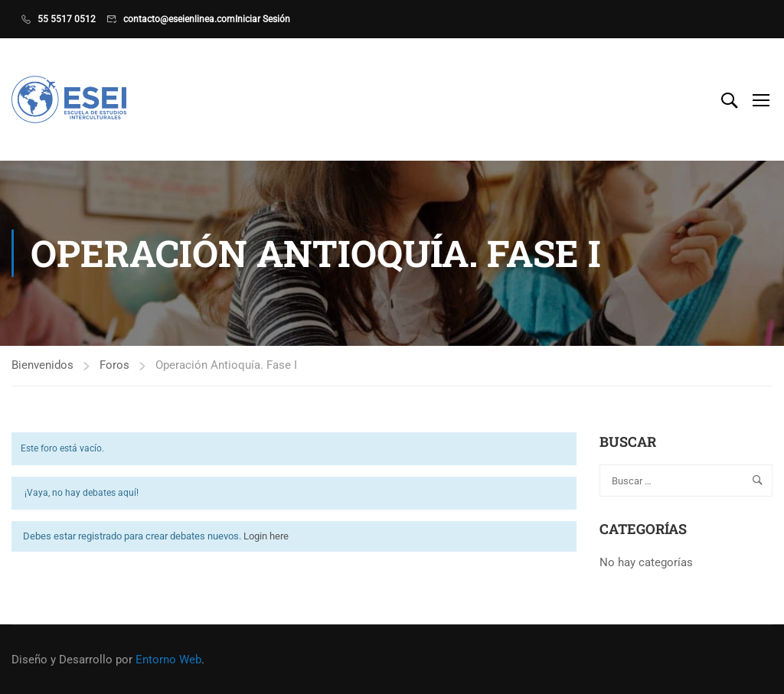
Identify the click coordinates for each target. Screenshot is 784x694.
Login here (266, 536)
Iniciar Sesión (263, 19)
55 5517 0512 (67, 19)
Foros (114, 365)
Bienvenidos (42, 365)
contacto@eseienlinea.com (179, 19)
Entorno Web (168, 660)
